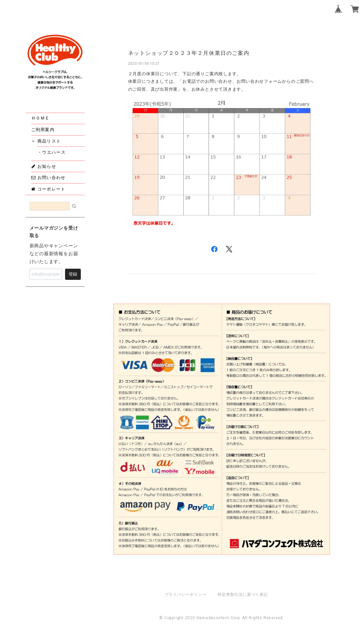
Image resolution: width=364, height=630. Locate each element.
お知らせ (44, 166)
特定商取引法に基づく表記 (243, 595)
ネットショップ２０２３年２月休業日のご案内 (189, 53)
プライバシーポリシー (186, 595)
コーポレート (48, 189)
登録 (73, 274)
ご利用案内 (43, 129)
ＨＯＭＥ (41, 118)
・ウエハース (54, 152)
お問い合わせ (48, 177)
